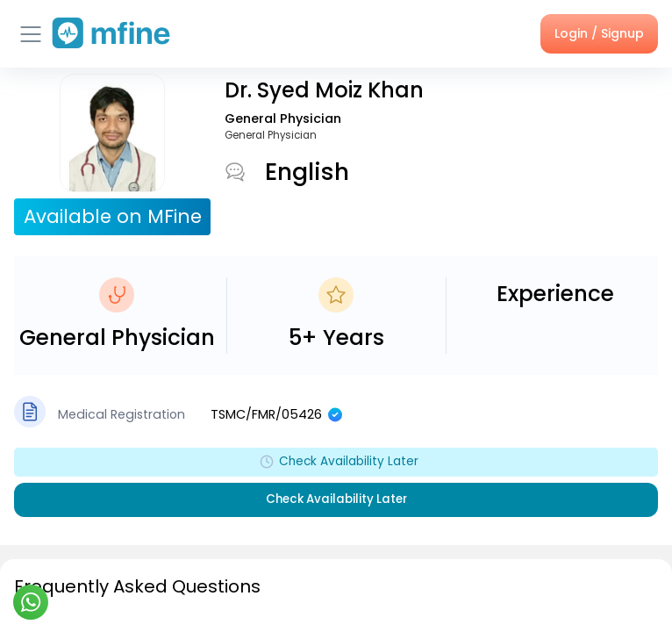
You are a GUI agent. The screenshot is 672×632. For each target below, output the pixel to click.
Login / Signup (599, 33)
